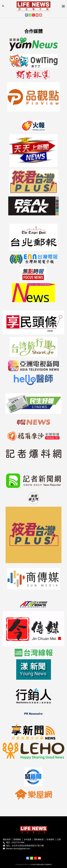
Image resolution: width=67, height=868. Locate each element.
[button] (3, 6)
